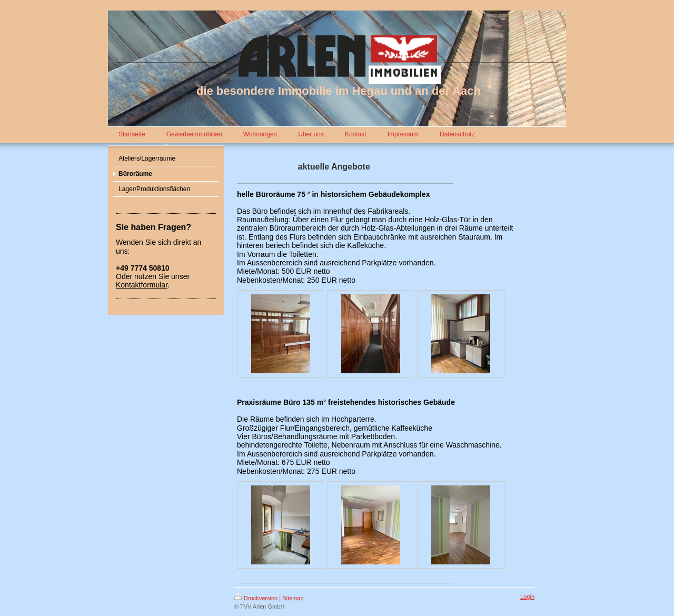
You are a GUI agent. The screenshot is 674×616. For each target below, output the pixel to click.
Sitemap (293, 598)
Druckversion (256, 598)
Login (527, 597)
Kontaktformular (142, 285)
